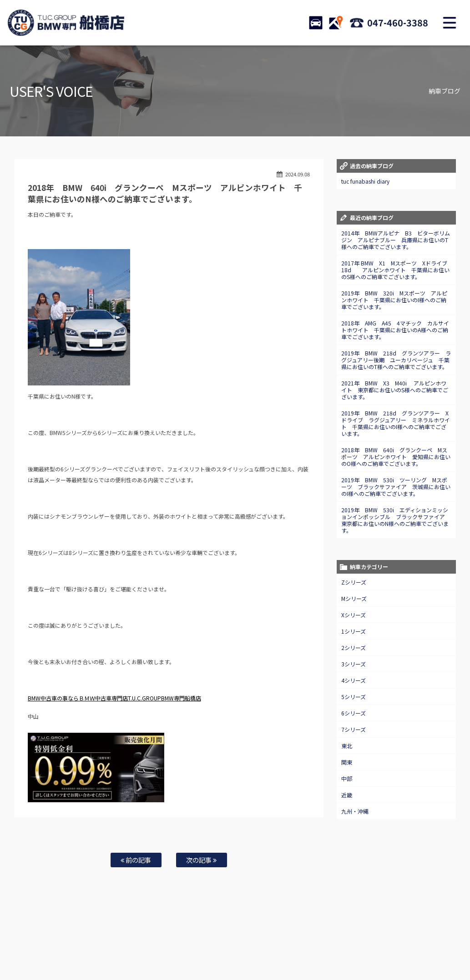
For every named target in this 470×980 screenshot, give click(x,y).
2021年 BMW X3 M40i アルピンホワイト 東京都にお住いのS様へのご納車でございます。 (395, 390)
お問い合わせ (278, 944)
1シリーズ (354, 631)
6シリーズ (354, 713)
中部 (347, 778)
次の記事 (201, 860)
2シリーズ (354, 647)
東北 (347, 746)
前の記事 (136, 860)
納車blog (227, 953)
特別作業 (246, 944)
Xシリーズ (354, 615)
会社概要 (383, 944)
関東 (347, 762)
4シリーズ (354, 680)
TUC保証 (98, 944)
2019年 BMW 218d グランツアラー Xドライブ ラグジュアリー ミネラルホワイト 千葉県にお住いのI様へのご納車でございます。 (396, 423)
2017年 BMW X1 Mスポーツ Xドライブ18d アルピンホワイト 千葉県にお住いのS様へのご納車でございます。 (395, 270)
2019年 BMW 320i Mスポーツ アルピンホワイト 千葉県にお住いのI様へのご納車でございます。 (394, 300)
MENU (450, 23)
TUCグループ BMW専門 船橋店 (66, 23)
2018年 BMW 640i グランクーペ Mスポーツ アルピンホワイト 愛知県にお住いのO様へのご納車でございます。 (396, 457)
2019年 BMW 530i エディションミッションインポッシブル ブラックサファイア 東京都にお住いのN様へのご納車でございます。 (396, 520)
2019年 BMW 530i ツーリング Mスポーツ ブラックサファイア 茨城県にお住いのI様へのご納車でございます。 (396, 487)
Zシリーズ (354, 582)
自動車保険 (215, 944)
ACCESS (336, 23)
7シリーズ (354, 729)
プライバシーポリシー (425, 944)
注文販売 (126, 944)
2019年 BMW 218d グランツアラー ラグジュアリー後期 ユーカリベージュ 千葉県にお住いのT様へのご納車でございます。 (396, 360)
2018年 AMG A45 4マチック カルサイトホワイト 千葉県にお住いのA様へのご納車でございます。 (395, 330)
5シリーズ (354, 697)
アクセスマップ (347, 944)
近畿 (347, 795)
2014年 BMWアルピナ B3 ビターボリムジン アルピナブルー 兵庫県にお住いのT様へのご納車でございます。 (396, 240)
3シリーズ (354, 664)
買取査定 (184, 944)
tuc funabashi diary (365, 181)
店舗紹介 (312, 944)
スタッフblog (194, 953)
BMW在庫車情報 (63, 944)
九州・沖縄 (355, 811)
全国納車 (155, 944)
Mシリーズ (354, 598)
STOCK (316, 23)
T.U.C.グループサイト (268, 953)
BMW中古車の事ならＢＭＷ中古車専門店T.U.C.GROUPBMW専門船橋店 (114, 698)
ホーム (29, 944)
